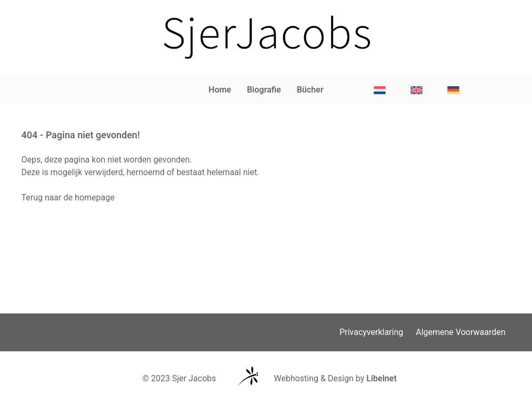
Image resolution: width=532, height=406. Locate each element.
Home (220, 90)
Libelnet (382, 378)
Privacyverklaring (371, 332)
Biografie (264, 90)
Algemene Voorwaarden (460, 332)
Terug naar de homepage (68, 197)
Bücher (310, 90)
